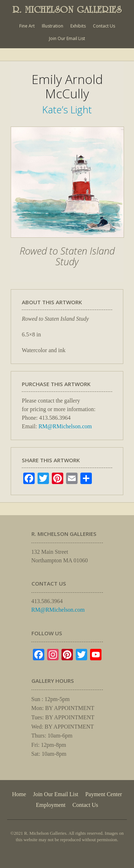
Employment (51, 805)
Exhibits (78, 26)
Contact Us (104, 26)
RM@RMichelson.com (65, 426)
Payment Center (104, 794)
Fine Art (27, 26)
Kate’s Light (67, 110)
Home (19, 794)
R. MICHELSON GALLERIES (67, 10)
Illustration (53, 26)
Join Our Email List (67, 38)
